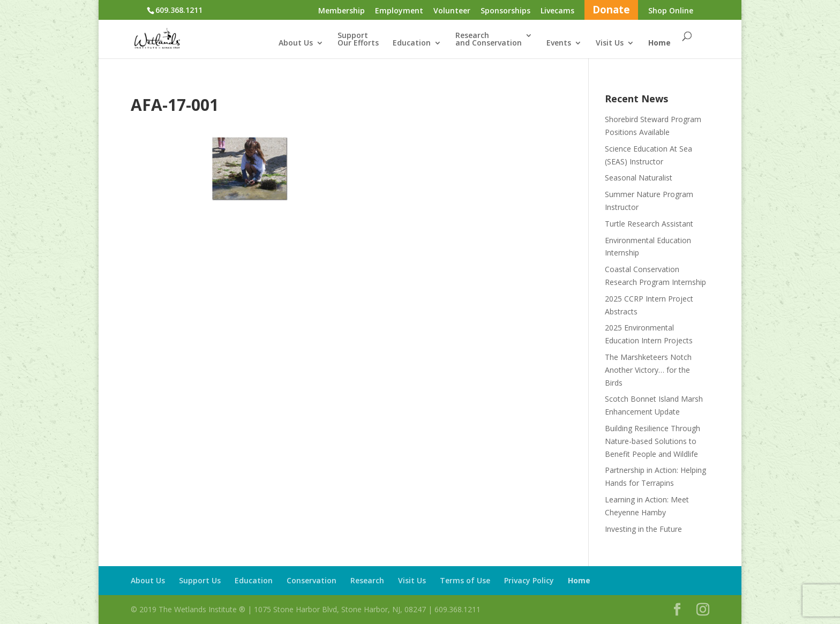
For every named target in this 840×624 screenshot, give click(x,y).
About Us (296, 43)
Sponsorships (505, 11)
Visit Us (610, 43)
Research (367, 580)
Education (412, 43)
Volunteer (452, 11)
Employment (399, 11)
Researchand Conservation (489, 40)
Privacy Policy (529, 580)
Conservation (312, 580)
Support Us (200, 580)
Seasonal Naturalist (639, 178)
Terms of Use (465, 580)
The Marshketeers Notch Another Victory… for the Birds (648, 370)
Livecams (557, 11)
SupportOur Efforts (358, 40)
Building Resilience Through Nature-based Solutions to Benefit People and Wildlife (652, 441)
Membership (342, 11)
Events (559, 43)
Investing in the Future (643, 529)
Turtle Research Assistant (649, 224)
